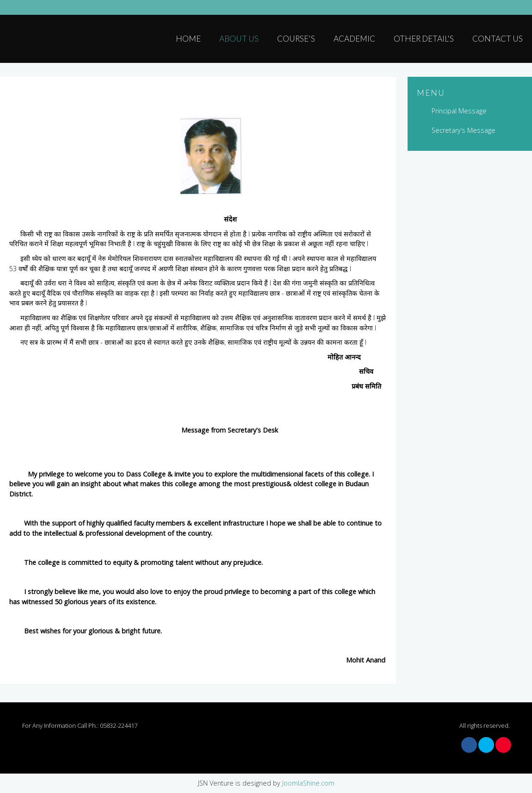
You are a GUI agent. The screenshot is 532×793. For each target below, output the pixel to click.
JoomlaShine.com (308, 783)
